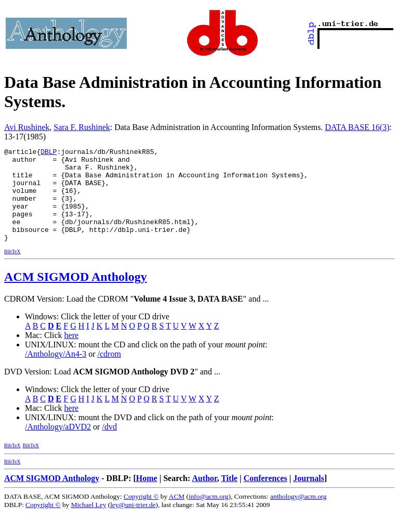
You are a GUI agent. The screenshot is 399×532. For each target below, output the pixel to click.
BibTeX (12, 270)
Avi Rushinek (27, 127)
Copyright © (141, 515)
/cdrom (109, 373)
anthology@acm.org (298, 515)
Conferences (265, 497)
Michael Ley (89, 523)
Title (229, 497)
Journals (309, 497)
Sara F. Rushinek (82, 127)
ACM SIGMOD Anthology (76, 295)
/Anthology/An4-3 (56, 373)
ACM (177, 515)
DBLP (49, 153)
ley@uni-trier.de (133, 523)
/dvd (109, 445)
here (72, 354)
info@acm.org (209, 515)
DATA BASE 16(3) (357, 127)
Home (147, 497)
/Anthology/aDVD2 (58, 445)
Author (204, 497)
